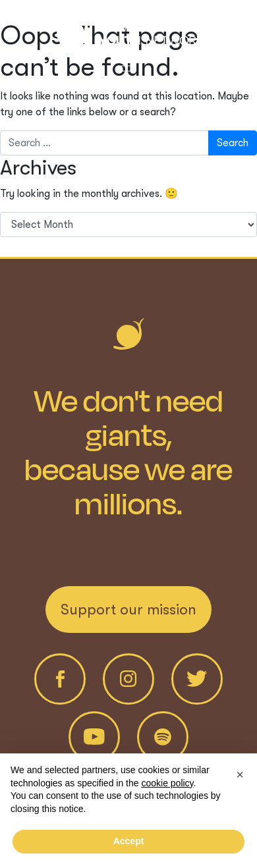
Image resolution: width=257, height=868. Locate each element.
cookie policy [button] (167, 783)
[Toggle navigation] (128, 66)
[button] (240, 774)
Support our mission (128, 610)
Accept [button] (129, 841)
